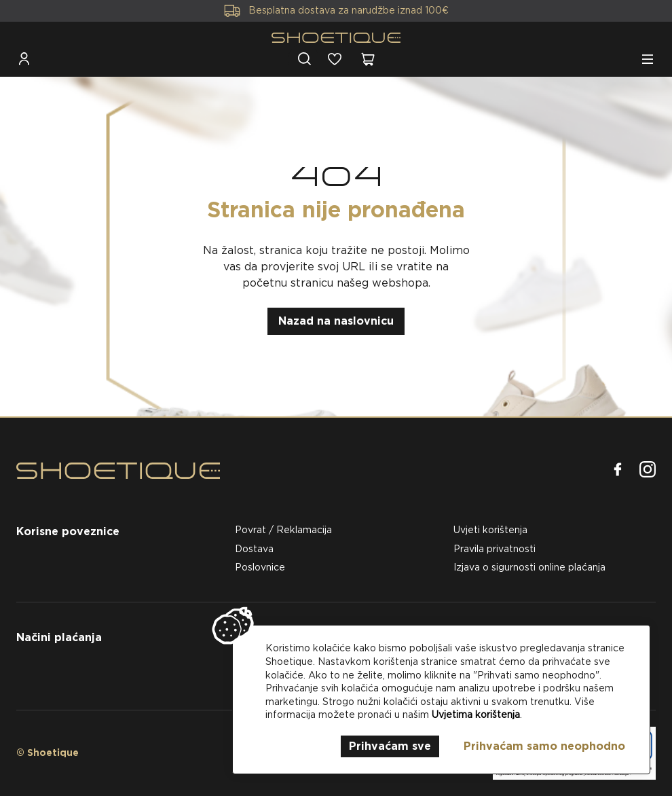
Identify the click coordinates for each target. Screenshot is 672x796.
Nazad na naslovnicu (336, 321)
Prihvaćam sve (390, 746)
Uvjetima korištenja (476, 714)
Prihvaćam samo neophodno (544, 746)
